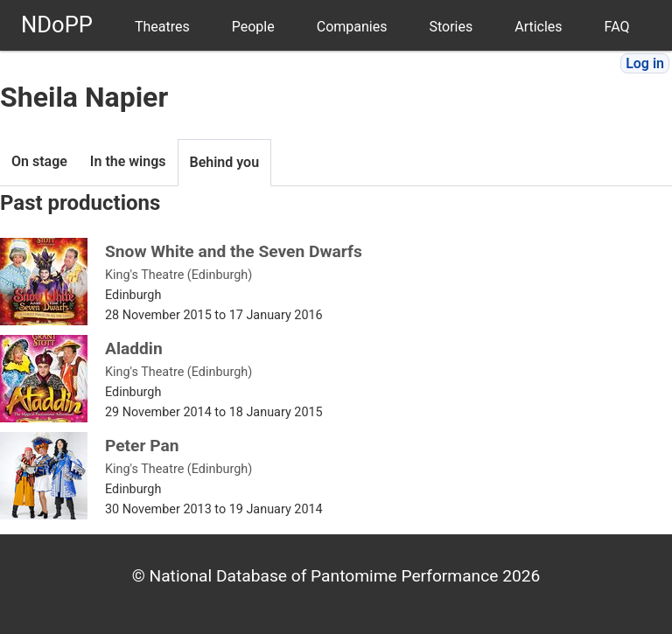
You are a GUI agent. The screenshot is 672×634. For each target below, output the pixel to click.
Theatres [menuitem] (162, 27)
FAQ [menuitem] (617, 27)
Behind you (225, 162)
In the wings (128, 161)
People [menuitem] (253, 27)
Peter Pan (142, 446)
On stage (39, 161)
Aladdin (134, 348)
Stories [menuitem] (451, 27)
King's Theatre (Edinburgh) (178, 275)
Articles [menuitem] (538, 27)
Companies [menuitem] (352, 27)
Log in (645, 63)
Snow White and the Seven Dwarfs (234, 251)
